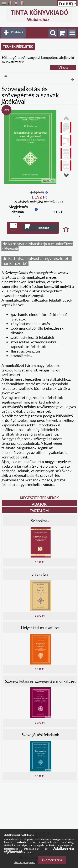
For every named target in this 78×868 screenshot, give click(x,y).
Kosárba (43, 228)
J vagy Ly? (40, 574)
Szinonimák (40, 521)
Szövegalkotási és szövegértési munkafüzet (40, 681)
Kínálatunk (17, 32)
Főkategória (11, 58)
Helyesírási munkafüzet (40, 628)
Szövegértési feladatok (40, 735)
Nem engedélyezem (25, 862)
